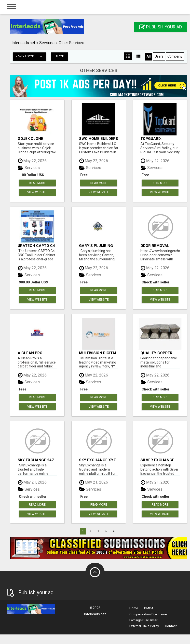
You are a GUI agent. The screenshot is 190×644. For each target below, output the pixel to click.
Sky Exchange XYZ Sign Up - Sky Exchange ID (97, 460)
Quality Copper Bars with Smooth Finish (159, 353)
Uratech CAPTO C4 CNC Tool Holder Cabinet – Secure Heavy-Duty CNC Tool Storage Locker (36, 246)
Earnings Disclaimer (143, 620)
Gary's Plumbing (96, 246)
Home (134, 608)
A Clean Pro (30, 353)
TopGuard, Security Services (159, 139)
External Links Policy (144, 626)
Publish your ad (161, 27)
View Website (37, 192)
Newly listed (31, 57)
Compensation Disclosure (148, 614)
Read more (37, 183)
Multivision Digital (98, 353)
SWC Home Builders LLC (99, 139)
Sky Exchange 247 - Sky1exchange (37, 460)
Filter (60, 56)
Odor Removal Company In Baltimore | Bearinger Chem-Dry (157, 246)
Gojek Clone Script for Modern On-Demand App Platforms (37, 139)
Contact (171, 626)
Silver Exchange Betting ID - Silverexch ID (157, 460)
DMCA (149, 608)
